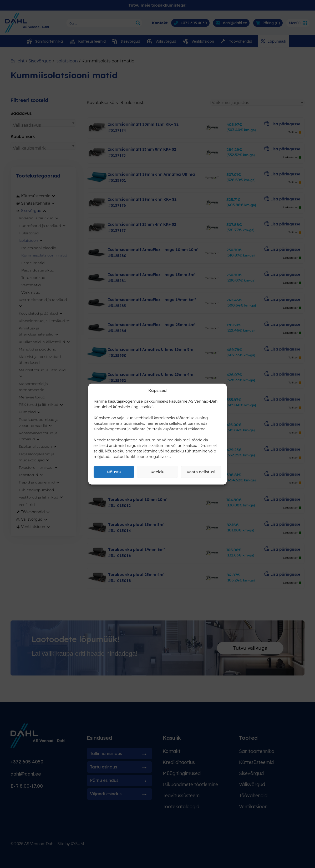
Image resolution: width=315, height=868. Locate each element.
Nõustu (114, 472)
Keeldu (157, 472)
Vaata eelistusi (201, 472)
